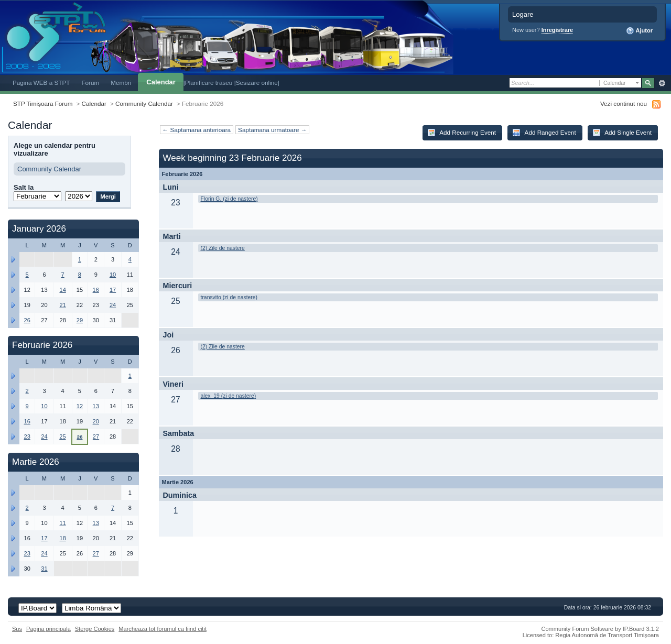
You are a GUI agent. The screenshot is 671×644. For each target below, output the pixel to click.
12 (80, 406)
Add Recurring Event (462, 133)
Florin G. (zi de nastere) (229, 199)
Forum (90, 83)
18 (62, 538)
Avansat (662, 83)
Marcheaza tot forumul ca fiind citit (163, 629)
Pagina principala (48, 629)
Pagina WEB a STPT (41, 83)
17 (113, 290)
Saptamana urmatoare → (272, 130)
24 (113, 305)
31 (44, 569)
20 (96, 421)
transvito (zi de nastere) (229, 297)
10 (113, 275)
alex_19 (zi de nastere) (229, 396)
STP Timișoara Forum (43, 103)
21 (62, 305)
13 (96, 406)
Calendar (161, 82)
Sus (17, 629)
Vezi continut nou (624, 103)
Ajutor (639, 31)
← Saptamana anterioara (197, 130)
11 (62, 523)
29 (80, 320)
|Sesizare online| (257, 83)
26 (27, 320)
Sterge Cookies (95, 629)
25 (62, 436)
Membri (121, 83)
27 (96, 436)
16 (96, 290)
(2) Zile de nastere (223, 248)
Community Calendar (144, 103)
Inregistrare (558, 30)
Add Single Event (622, 133)
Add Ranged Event (544, 133)
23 (27, 436)
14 (62, 290)
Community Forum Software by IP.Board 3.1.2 (600, 629)
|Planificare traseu (209, 83)
